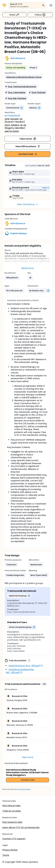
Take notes (28, 139)
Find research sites (12, 822)
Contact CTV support (14, 839)
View (46, 188)
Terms (6, 855)
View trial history (27, 204)
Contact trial (28, 154)
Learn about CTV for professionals (21, 827)
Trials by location (12, 811)
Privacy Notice (10, 850)
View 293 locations (28, 146)
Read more (27, 268)
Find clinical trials (11, 806)
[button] (24, 77)
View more (27, 757)
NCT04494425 (12, 116)
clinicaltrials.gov (24, 789)
